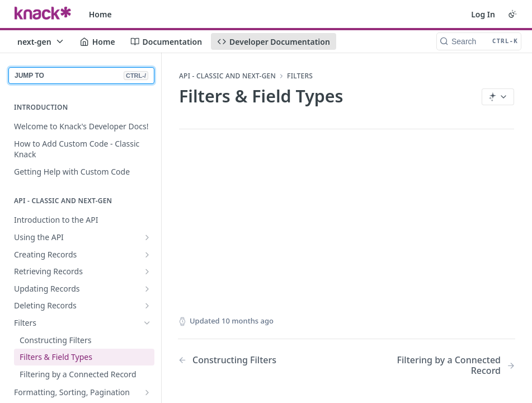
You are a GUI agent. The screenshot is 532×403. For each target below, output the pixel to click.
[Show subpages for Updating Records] (147, 289)
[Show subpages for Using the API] (147, 237)
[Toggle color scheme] (512, 14)
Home (100, 14)
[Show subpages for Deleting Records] (147, 306)
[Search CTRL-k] (479, 41)
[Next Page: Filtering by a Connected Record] (443, 365)
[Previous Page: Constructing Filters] (250, 360)
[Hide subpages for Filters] (147, 323)
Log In (483, 14)
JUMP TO (81, 76)
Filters (300, 76)
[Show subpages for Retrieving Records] (147, 271)
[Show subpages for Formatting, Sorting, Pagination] (147, 392)
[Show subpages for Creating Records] (147, 255)
